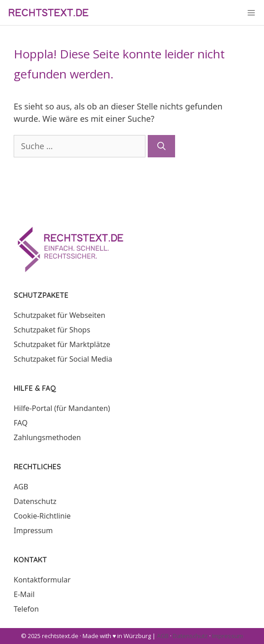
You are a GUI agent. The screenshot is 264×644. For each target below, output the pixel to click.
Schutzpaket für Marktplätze (62, 344)
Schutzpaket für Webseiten (60, 315)
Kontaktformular (42, 580)
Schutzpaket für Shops (52, 330)
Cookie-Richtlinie (42, 516)
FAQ (21, 423)
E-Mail (24, 594)
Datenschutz (35, 501)
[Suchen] (161, 146)
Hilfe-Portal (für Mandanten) (62, 408)
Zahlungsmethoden (47, 437)
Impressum (33, 530)
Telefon (26, 609)
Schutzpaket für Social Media (63, 359)
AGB (21, 487)
